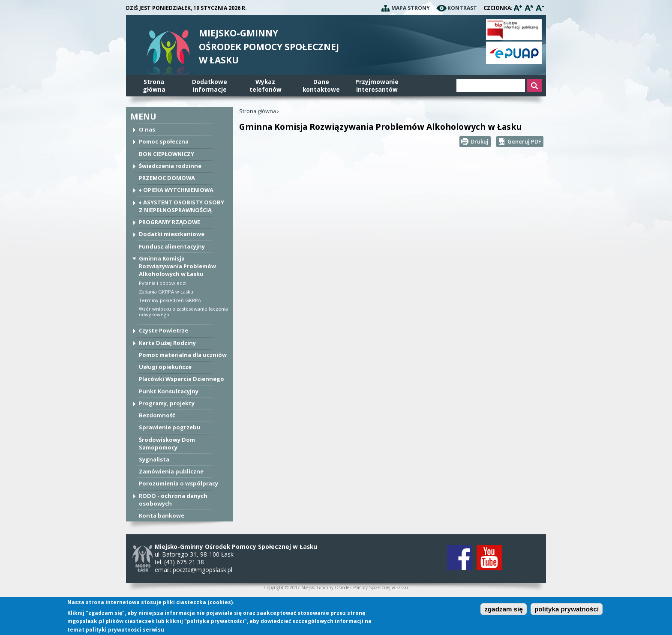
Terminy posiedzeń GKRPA (170, 300)
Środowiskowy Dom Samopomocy (167, 443)
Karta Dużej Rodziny (167, 343)
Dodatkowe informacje (210, 85)
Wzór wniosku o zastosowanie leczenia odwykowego (183, 312)
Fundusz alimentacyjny (172, 246)
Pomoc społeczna (164, 141)
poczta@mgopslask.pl (202, 570)
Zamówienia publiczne (171, 471)
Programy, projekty (167, 403)
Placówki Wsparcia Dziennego (181, 379)
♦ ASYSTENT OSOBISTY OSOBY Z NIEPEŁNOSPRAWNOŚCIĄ (181, 206)
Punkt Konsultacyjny (169, 391)
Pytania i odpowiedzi (163, 283)
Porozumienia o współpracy (178, 483)
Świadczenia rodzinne (170, 166)
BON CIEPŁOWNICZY (166, 154)
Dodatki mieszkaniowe (172, 234)
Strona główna (258, 111)
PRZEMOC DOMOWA (167, 178)
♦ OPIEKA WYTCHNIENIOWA (176, 190)
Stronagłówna (154, 85)
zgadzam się (503, 610)
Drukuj (480, 141)
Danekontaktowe (321, 85)
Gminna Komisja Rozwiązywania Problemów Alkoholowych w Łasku (177, 266)
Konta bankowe (162, 515)
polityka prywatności (567, 610)
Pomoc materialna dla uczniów (183, 355)
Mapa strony (411, 8)
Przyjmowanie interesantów (377, 85)
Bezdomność (157, 415)
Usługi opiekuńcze (165, 367)
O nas (147, 129)
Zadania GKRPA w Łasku (166, 292)
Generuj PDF (524, 141)
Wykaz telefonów (265, 85)
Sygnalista (154, 459)
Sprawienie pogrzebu (170, 427)
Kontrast (462, 8)
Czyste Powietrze (163, 330)
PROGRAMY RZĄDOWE (169, 222)
